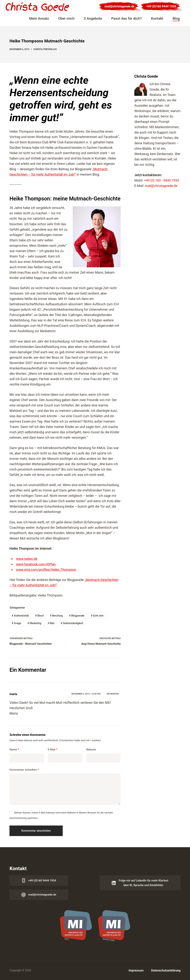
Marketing (34, 623)
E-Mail (53, 750)
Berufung (56, 616)
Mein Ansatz (39, 18)
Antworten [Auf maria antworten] (113, 694)
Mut (51, 623)
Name (14, 750)
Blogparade (77, 616)
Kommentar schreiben (24, 770)
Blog (176, 18)
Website (91, 750)
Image (16, 623)
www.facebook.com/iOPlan (36, 564)
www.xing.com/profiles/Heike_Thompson (46, 570)
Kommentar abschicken (36, 831)
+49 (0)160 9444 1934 (161, 6)
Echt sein (97, 616)
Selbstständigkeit (72, 623)
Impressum (136, 970)
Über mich (66, 18)
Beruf (39, 616)
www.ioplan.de (27, 559)
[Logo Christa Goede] (37, 6)
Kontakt (157, 18)
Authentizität (20, 616)
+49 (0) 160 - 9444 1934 (161, 180)
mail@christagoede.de (119, 6)
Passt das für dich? (127, 18)
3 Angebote (93, 18)
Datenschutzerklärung (166, 970)
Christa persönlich (45, 49)
